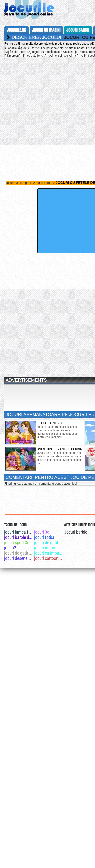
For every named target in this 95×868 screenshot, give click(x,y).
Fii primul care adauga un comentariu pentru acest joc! (41, 484)
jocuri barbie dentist (19, 537)
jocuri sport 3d (17, 542)
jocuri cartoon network (49, 558)
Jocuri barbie (76, 532)
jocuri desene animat (19, 558)
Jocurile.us (16, 30)
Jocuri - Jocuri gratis (19, 183)
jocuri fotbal (45, 537)
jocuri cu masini (46, 30)
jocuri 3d (42, 532)
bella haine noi (50, 423)
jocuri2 (10, 548)
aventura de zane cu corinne (61, 449)
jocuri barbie (78, 30)
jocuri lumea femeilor (19, 532)
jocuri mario (45, 548)
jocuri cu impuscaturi (49, 553)
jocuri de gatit (46, 542)
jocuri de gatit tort (19, 553)
